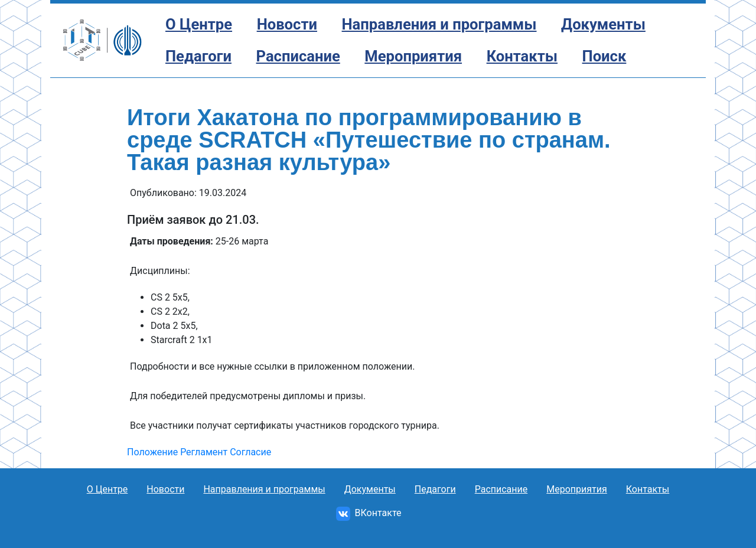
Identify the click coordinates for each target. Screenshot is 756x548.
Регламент (204, 452)
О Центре (199, 24)
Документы (603, 24)
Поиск (605, 56)
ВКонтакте (369, 513)
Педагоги (198, 56)
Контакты (522, 56)
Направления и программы (439, 24)
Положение (152, 452)
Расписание (298, 56)
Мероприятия (413, 56)
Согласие (250, 452)
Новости (287, 24)
